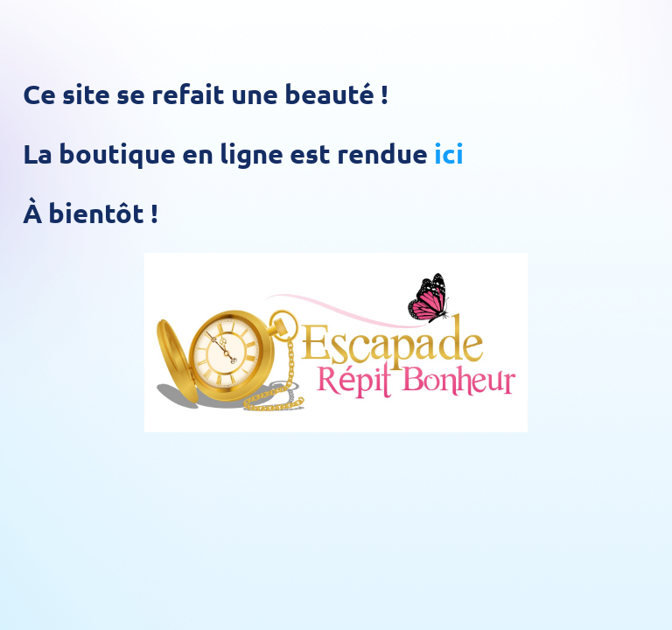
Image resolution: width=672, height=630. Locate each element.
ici (449, 153)
